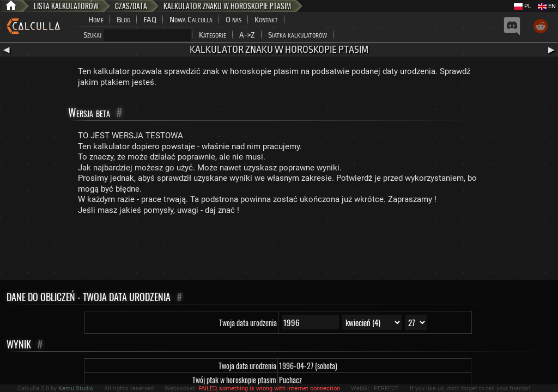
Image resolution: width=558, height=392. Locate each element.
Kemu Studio (76, 388)
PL (523, 6)
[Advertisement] (279, 250)
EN (547, 6)
